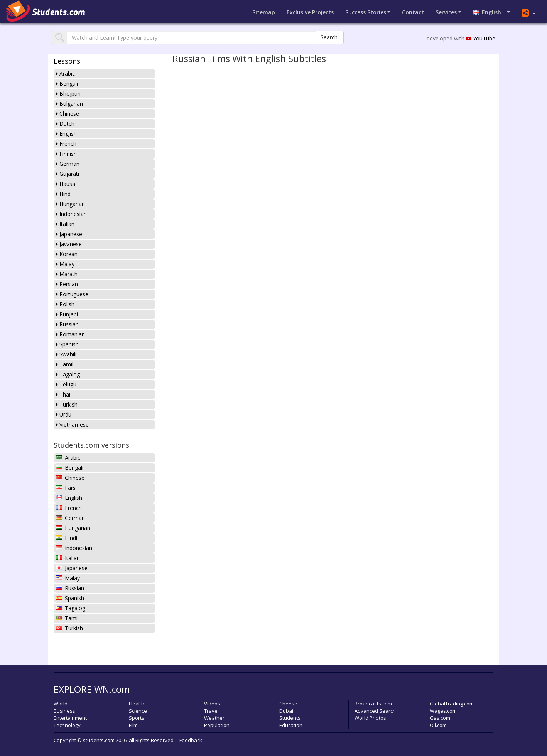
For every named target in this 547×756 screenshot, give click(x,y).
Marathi (67, 274)
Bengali (67, 84)
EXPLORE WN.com (92, 689)
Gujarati (68, 174)
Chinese (68, 114)
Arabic (65, 73)
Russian (67, 324)
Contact (413, 12)
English (489, 12)
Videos (212, 704)
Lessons (67, 61)
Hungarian (70, 204)
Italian (65, 224)
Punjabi (67, 314)
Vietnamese (72, 424)
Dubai (286, 711)
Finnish (66, 154)
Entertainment (70, 718)
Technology (67, 725)
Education (291, 725)
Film (133, 725)
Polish (65, 304)
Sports (137, 718)
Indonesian (71, 214)
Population (217, 725)
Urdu (64, 414)
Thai (63, 394)
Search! (330, 37)
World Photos (370, 718)
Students (290, 718)
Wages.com (443, 711)
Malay (65, 264)
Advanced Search (375, 711)
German (68, 164)
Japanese (69, 234)
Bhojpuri (68, 94)
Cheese (288, 704)
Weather (214, 718)
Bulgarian (69, 104)
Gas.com (440, 718)
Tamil (65, 364)
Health (137, 704)
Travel (211, 711)
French (66, 144)
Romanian (70, 334)
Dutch (65, 124)
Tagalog (68, 374)
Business (64, 711)
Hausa (66, 184)
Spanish (67, 344)
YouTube (480, 38)
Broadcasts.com (373, 704)
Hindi (64, 194)
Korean (67, 254)
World (61, 704)
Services (446, 12)
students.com (99, 740)
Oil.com (438, 725)
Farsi (66, 488)
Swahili (66, 354)
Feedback (191, 740)
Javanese (69, 244)
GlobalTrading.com (452, 704)
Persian (67, 284)
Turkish (67, 404)
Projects (310, 12)
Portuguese (72, 294)
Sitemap (264, 12)
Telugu (66, 384)
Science (138, 711)
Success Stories (366, 12)
